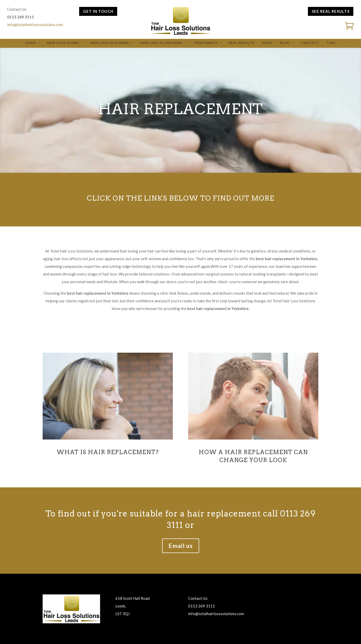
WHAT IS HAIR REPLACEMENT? (108, 452)
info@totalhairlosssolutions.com (35, 25)
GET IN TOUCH (98, 11)
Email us (181, 546)
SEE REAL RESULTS (331, 11)
